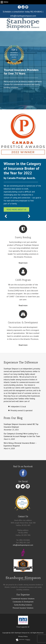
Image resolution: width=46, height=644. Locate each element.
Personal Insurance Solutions (23, 608)
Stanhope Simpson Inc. (22, 633)
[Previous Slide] (6, 216)
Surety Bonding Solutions (23, 605)
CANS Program (23, 280)
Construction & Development (23, 323)
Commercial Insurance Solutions (23, 599)
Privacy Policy (23, 636)
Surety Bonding (23, 237)
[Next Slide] (29, 216)
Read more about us (16, 209)
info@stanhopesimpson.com (23, 16)
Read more (23, 263)
